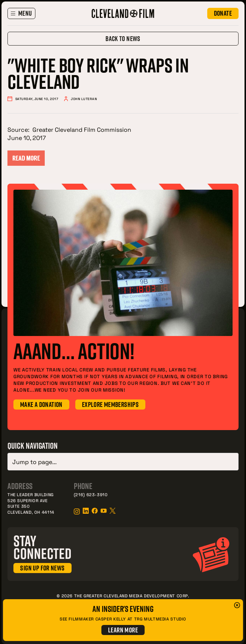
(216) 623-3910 (91, 493)
